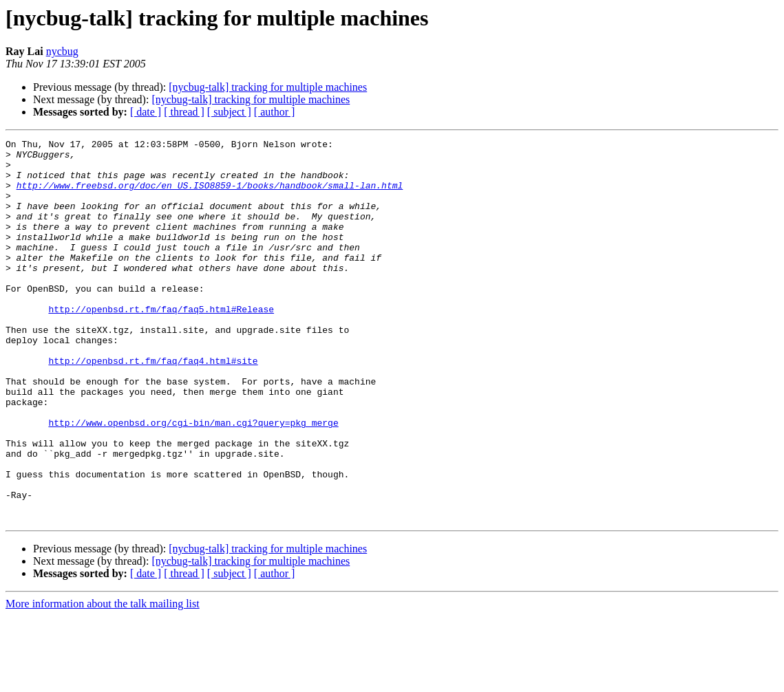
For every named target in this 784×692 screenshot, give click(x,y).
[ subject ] (229, 112)
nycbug (62, 51)
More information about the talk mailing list (103, 680)
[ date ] (146, 112)
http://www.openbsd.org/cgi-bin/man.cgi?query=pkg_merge (193, 480)
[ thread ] (184, 112)
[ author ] (275, 112)
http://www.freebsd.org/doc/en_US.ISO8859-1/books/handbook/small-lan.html (210, 195)
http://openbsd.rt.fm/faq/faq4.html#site (153, 406)
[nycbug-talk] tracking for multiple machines (268, 87)
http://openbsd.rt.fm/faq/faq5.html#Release (161, 344)
